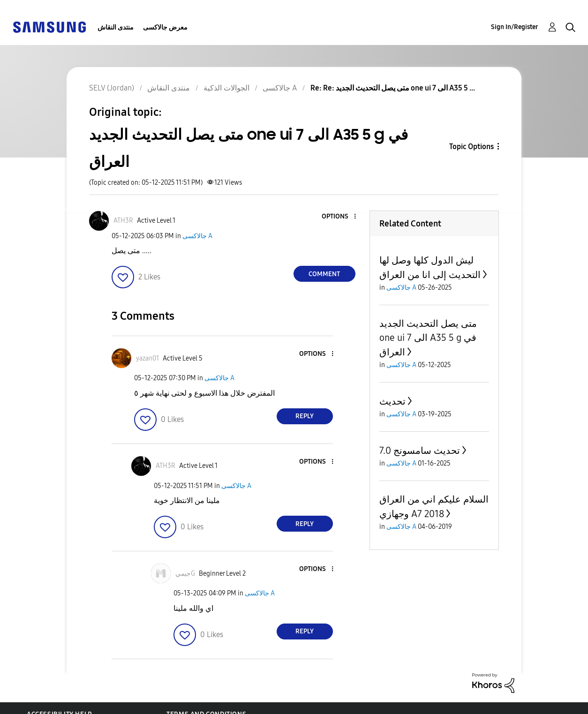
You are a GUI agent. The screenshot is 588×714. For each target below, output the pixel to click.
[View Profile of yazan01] (147, 358)
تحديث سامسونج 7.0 (420, 451)
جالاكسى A (197, 236)
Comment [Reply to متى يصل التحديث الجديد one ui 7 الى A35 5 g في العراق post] (324, 274)
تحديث (392, 401)
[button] (339, 217)
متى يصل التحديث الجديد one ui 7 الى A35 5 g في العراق (428, 338)
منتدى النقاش (116, 27)
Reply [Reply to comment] (305, 416)
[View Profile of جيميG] (185, 574)
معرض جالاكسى (165, 27)
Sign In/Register (515, 27)
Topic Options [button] (471, 147)
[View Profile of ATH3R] (123, 221)
